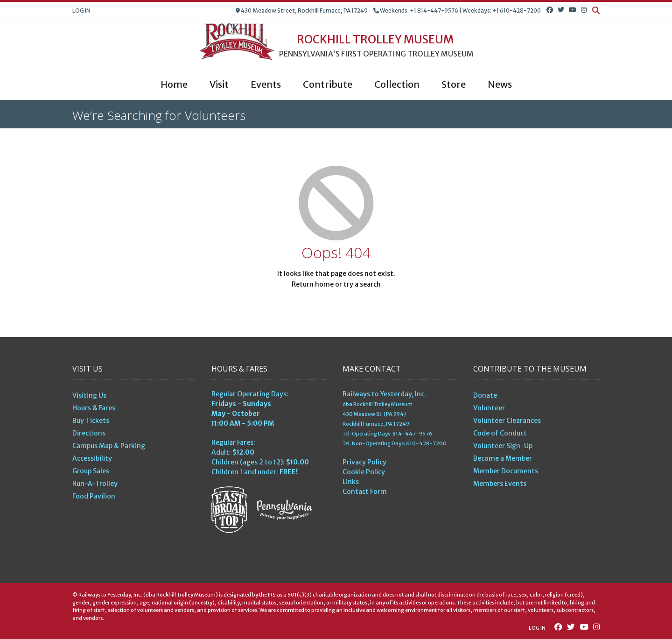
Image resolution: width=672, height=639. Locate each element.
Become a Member (503, 458)
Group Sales (91, 471)
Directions (89, 433)
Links (351, 482)
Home (174, 84)
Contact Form (365, 492)
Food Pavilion (94, 496)
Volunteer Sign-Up (503, 446)
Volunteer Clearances (507, 421)
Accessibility (92, 458)
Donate (485, 395)
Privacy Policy (364, 462)
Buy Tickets (91, 421)
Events (266, 84)
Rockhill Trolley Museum (375, 40)
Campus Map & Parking (109, 446)
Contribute (328, 84)
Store (454, 84)
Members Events (500, 484)
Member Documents (506, 471)
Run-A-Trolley (95, 484)
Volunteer (489, 408)
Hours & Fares (94, 408)
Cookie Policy (364, 472)
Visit (219, 84)
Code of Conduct (500, 433)
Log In (81, 11)
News (500, 84)
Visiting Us (89, 395)
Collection (397, 84)
